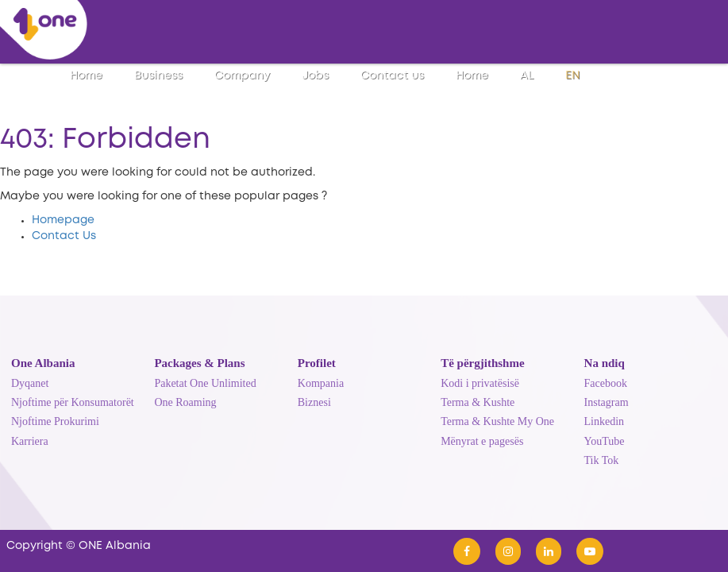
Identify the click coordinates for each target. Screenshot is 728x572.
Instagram (607, 402)
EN (572, 75)
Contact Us (64, 236)
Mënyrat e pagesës (482, 441)
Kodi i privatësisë (480, 383)
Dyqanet (30, 383)
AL (527, 75)
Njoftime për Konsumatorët (73, 402)
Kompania (321, 383)
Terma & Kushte (478, 402)
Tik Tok (602, 460)
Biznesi (314, 402)
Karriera (30, 441)
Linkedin (605, 421)
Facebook (606, 383)
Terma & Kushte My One (497, 421)
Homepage (63, 220)
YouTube (605, 441)
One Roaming (185, 402)
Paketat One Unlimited (205, 383)
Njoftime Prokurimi (55, 421)
